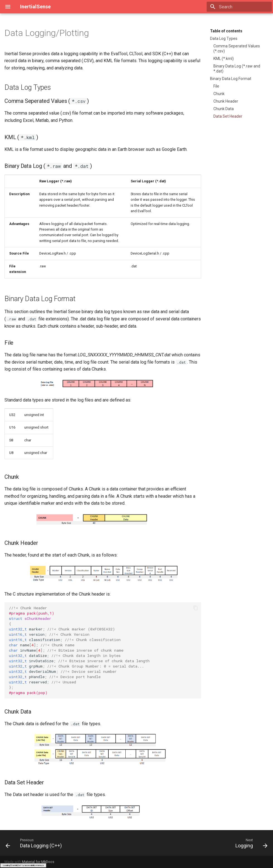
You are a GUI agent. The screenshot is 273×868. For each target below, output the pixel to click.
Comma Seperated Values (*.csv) (237, 49)
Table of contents (226, 31)
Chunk (219, 94)
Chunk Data (224, 109)
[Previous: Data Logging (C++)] (35, 843)
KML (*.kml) (224, 59)
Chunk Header (226, 101)
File (216, 86)
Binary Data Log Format (231, 79)
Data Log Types (224, 38)
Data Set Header (228, 116)
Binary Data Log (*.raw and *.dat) (237, 69)
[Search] (239, 7)
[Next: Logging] (250, 843)
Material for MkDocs (38, 862)
